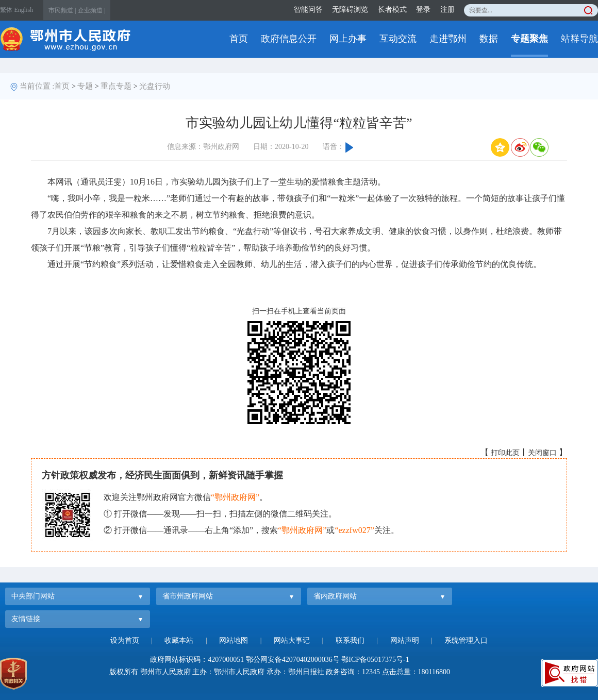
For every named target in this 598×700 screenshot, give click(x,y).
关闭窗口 (542, 453)
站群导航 (579, 39)
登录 (423, 10)
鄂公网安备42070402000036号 (293, 660)
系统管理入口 (466, 640)
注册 (447, 10)
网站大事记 (292, 640)
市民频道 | (62, 10)
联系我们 (350, 640)
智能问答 (308, 10)
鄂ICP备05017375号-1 (375, 660)
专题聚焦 (529, 39)
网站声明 (405, 640)
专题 (85, 86)
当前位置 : (37, 86)
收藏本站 (179, 640)
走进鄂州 (448, 39)
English (24, 10)
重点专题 (116, 86)
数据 (489, 39)
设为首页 (125, 640)
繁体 (6, 10)
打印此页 (505, 453)
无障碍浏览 (350, 10)
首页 (239, 39)
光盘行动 (155, 86)
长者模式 (392, 10)
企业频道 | (92, 10)
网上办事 (348, 39)
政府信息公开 (289, 39)
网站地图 (234, 640)
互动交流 (398, 39)
